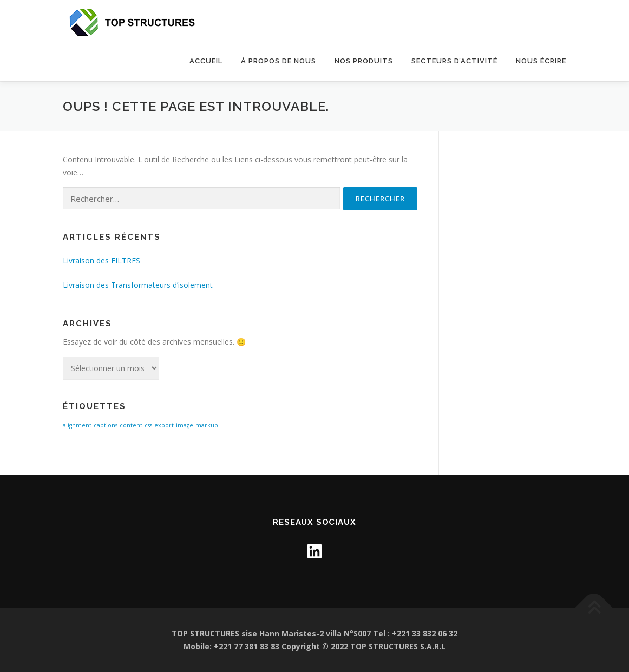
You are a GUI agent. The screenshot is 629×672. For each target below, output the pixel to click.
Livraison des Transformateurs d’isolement (138, 285)
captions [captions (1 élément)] (106, 425)
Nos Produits (364, 61)
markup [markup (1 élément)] (207, 425)
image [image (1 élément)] (185, 425)
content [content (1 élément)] (131, 425)
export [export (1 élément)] (164, 425)
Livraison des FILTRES (101, 261)
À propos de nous (279, 61)
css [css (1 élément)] (148, 425)
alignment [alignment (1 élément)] (77, 425)
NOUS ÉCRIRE (541, 61)
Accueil (206, 61)
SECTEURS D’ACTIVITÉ (454, 61)
